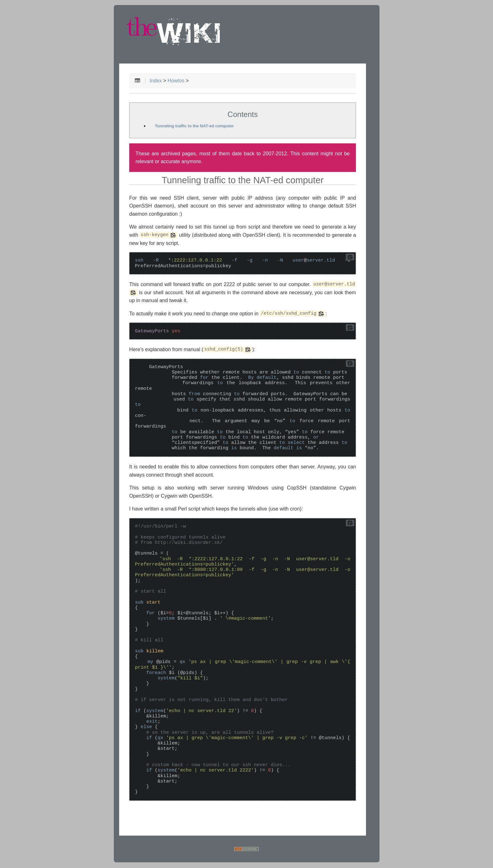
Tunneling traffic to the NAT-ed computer (194, 126)
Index (156, 81)
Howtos (176, 81)
